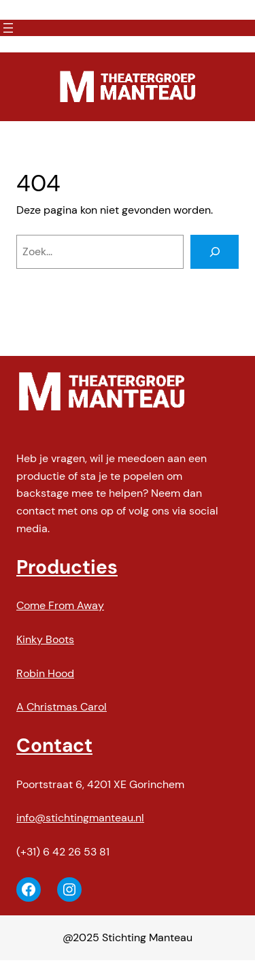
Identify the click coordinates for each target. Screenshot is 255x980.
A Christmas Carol (62, 707)
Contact (54, 746)
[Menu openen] (8, 28)
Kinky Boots (45, 639)
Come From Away (60, 605)
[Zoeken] (215, 252)
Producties (67, 567)
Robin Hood (45, 673)
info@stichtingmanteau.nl (80, 818)
